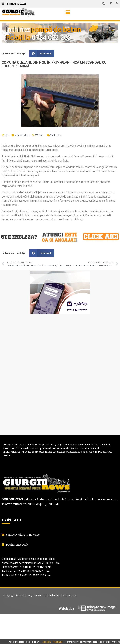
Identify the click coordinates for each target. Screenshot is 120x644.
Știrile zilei (55, 135)
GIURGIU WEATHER (60, 330)
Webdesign (66, 608)
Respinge (58, 642)
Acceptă (47, 642)
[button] (42, 54)
